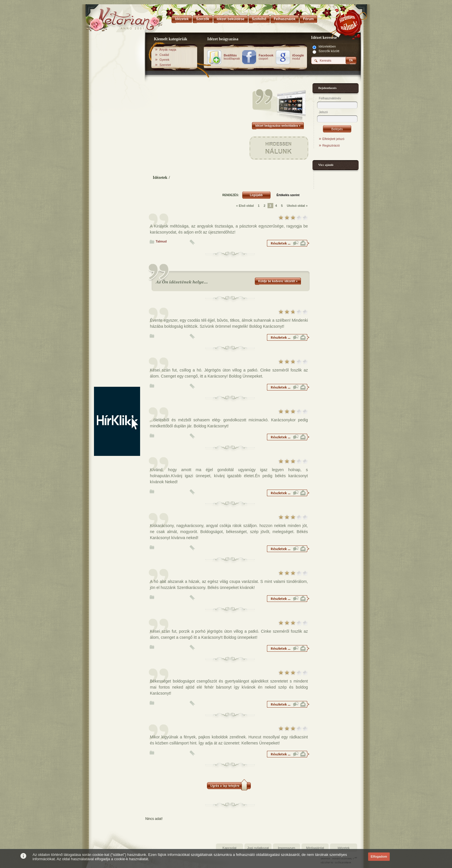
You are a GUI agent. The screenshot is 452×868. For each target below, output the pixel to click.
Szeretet (165, 65)
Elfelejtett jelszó (333, 139)
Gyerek (164, 60)
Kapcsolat (229, 848)
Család (164, 55)
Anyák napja (168, 50)
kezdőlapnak (232, 57)
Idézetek (160, 178)
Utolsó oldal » (297, 206)
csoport (266, 57)
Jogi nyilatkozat (258, 848)
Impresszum (287, 848)
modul (298, 57)
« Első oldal (245, 206)
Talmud (161, 241)
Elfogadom (379, 856)
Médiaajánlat (315, 848)
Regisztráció (331, 145)
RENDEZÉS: (231, 195)
